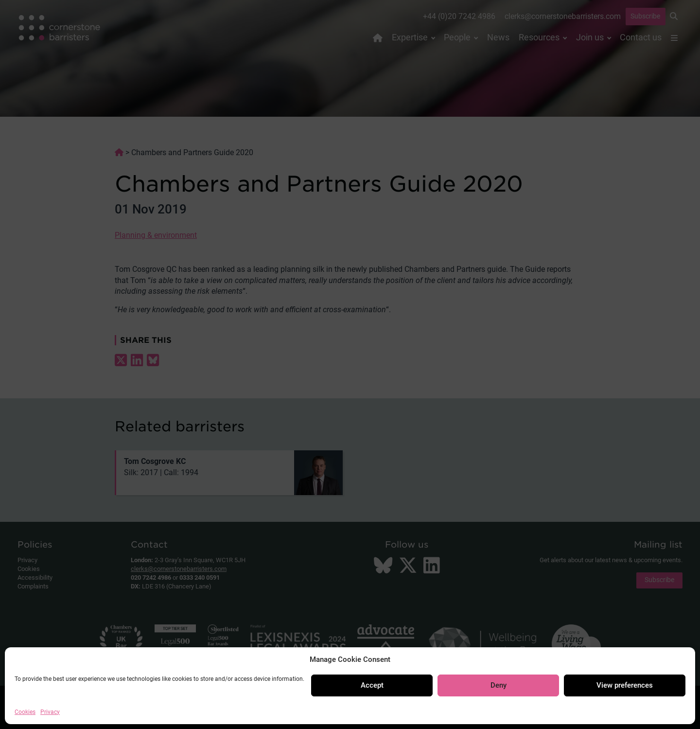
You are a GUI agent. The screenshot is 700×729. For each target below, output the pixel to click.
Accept (372, 685)
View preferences (625, 685)
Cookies (25, 712)
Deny (499, 685)
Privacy (50, 712)
